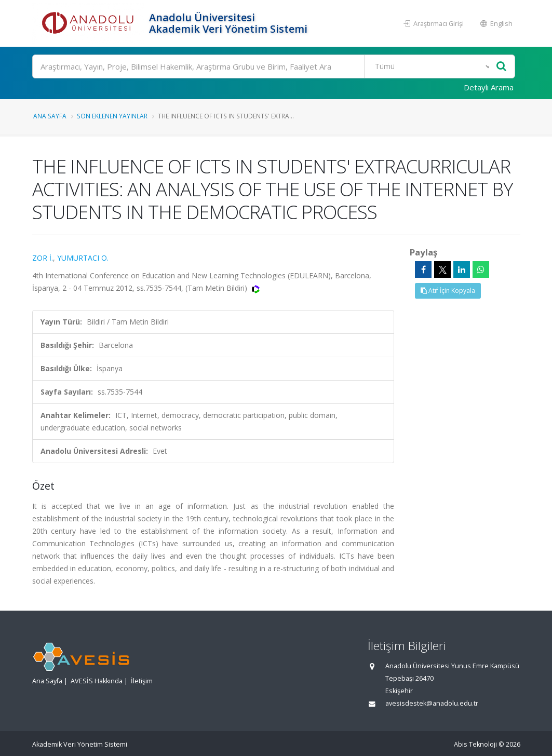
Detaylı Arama (489, 87)
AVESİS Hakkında (97, 681)
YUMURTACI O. (83, 258)
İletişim (142, 681)
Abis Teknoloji (475, 744)
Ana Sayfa (50, 116)
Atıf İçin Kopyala (448, 291)
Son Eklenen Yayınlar (112, 116)
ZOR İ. (43, 258)
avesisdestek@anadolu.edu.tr (432, 703)
